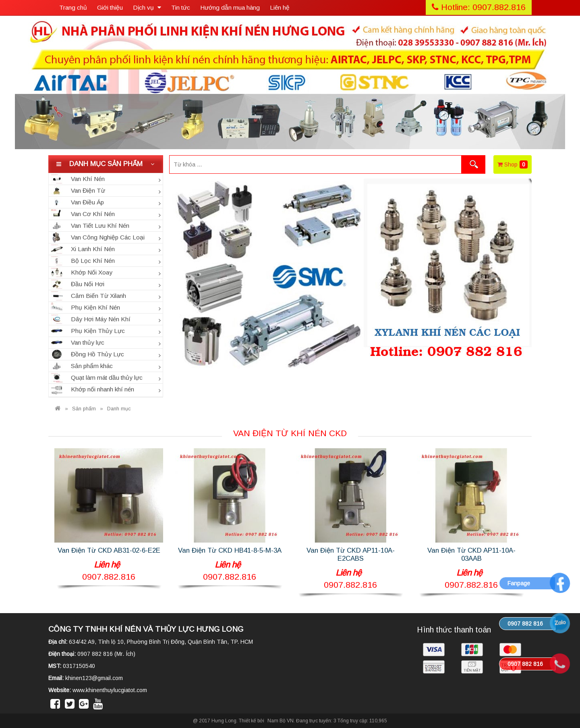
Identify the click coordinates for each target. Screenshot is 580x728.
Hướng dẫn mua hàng (230, 7)
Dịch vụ (147, 7)
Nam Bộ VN (281, 721)
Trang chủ (73, 7)
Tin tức (181, 7)
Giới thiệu (110, 7)
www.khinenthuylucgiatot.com (110, 690)
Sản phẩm (84, 409)
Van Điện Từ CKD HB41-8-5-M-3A (230, 550)
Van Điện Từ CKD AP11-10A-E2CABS (351, 554)
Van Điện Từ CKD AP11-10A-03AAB (471, 554)
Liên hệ (280, 7)
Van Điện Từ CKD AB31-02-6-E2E (109, 550)
